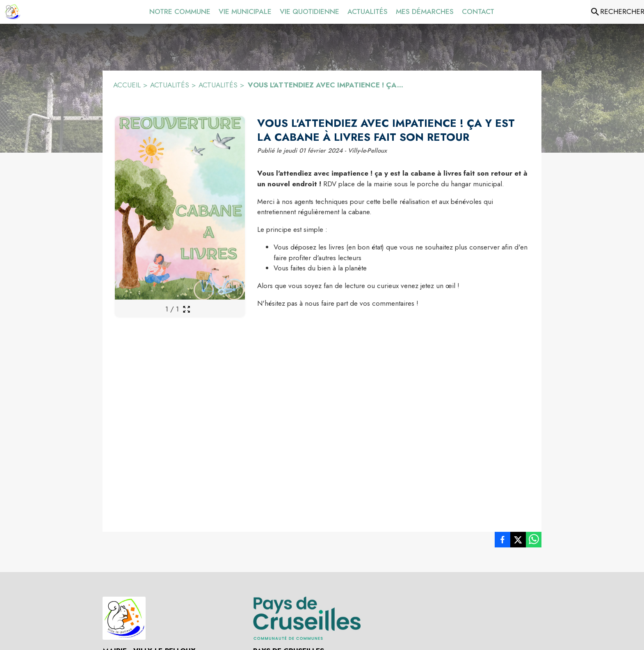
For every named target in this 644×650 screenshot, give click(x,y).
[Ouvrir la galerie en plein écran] (186, 309)
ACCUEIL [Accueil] (127, 85)
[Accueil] (12, 12)
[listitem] (502, 541)
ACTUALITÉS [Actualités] (218, 85)
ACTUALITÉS (170, 85)
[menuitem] (180, 10)
